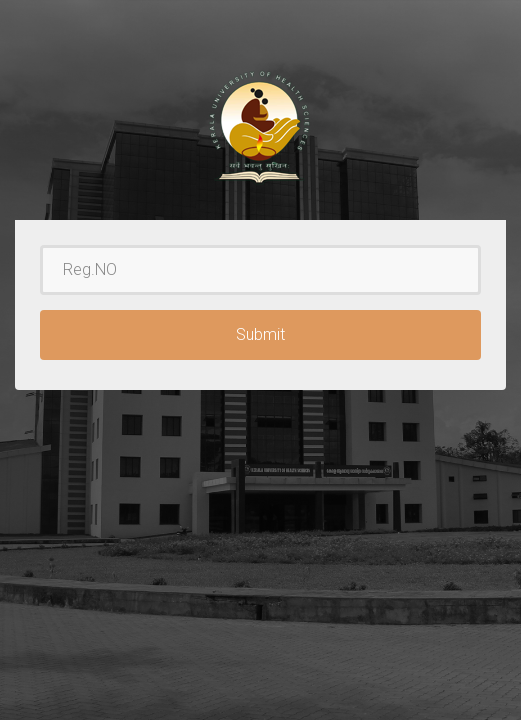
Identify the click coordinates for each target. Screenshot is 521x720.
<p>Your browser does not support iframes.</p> (260, 360)
